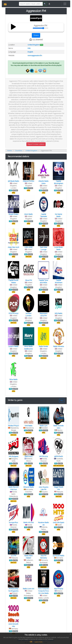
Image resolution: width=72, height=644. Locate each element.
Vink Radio (28, 426)
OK (31, 642)
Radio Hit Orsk (29, 523)
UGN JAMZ (28, 247)
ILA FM (14, 556)
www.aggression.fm (35, 55)
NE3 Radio (58, 313)
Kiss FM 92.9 (59, 589)
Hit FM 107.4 (43, 456)
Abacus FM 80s (28, 181)
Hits (29, 48)
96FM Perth (59, 456)
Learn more (38, 642)
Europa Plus (13, 523)
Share (36, 35)
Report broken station (36, 144)
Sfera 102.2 (29, 456)
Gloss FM (29, 280)
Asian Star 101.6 (13, 247)
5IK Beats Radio (14, 181)
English (30, 52)
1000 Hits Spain (59, 523)
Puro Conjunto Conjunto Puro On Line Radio (44, 591)
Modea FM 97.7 (14, 426)
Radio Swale (43, 346)
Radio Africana (59, 346)
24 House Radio (58, 556)
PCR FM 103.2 (14, 313)
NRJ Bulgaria (14, 456)
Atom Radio (28, 214)
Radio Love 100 (29, 589)
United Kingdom (34, 45)
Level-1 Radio (13, 346)
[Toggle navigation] (65, 4)
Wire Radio (13, 379)
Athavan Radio (29, 487)
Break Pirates (14, 214)
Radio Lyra (43, 426)
